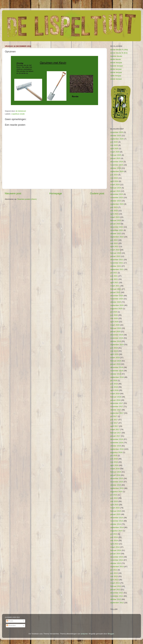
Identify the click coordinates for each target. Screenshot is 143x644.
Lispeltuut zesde (18, 114)
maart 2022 (115, 250)
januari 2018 (115, 400)
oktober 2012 (116, 599)
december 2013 (117, 557)
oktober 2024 (116, 168)
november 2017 (117, 407)
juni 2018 (114, 384)
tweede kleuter (116, 56)
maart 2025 (115, 152)
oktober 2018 (116, 374)
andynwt (84, 634)
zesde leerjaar (116, 79)
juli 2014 (114, 534)
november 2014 (117, 521)
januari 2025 (115, 158)
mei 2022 (114, 243)
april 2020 (114, 322)
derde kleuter (116, 59)
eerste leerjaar (116, 63)
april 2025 (114, 149)
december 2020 (117, 296)
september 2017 (117, 413)
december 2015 (117, 478)
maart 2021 (115, 286)
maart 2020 (115, 325)
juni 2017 (114, 420)
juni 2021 (114, 276)
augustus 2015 (116, 492)
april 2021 (114, 283)
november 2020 (117, 299)
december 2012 (117, 593)
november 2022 (117, 230)
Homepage (56, 193)
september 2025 (117, 139)
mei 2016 (114, 462)
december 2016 (117, 439)
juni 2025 (114, 142)
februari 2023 (116, 220)
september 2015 (117, 488)
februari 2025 (116, 155)
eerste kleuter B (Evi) (119, 53)
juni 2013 (114, 573)
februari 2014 (116, 550)
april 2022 (114, 246)
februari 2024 (116, 188)
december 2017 (117, 403)
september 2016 (117, 449)
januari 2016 (115, 475)
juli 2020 (114, 312)
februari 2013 (116, 586)
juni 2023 (114, 207)
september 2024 (117, 171)
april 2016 (114, 465)
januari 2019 (115, 364)
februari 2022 (116, 253)
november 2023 (117, 197)
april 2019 (114, 354)
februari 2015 (116, 511)
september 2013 (117, 567)
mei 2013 (114, 576)
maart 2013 (115, 583)
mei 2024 (114, 178)
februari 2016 (116, 472)
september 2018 (117, 377)
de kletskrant (21, 111)
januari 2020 (115, 331)
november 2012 (117, 596)
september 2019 (117, 345)
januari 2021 (115, 292)
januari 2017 (115, 436)
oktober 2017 (116, 410)
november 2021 (117, 263)
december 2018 (117, 367)
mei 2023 (114, 211)
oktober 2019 (116, 341)
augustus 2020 (116, 309)
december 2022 (117, 227)
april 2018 (114, 390)
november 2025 (117, 132)
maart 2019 (115, 358)
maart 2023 (115, 217)
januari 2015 (115, 514)
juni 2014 (114, 537)
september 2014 (117, 527)
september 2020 (117, 305)
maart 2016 (115, 469)
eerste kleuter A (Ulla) (119, 50)
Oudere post (97, 193)
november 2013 (117, 560)
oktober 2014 (116, 524)
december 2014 (117, 518)
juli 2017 (114, 416)
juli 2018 (114, 380)
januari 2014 (115, 554)
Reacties (11, 626)
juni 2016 (114, 459)
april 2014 (114, 544)
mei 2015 (114, 501)
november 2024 (117, 165)
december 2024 (117, 162)
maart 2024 (115, 185)
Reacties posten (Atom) (27, 199)
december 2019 (117, 335)
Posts (10, 621)
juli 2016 (114, 456)
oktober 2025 (116, 136)
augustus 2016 (116, 452)
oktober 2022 (116, 234)
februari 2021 (116, 289)
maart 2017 (115, 429)
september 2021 (117, 269)
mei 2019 (114, 351)
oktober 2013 (116, 563)
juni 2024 (114, 175)
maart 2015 (115, 508)
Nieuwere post (13, 193)
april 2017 (114, 426)
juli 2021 (114, 273)
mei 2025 (114, 145)
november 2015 (117, 482)
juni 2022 (114, 240)
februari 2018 (116, 397)
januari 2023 (115, 224)
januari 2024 (115, 191)
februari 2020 (116, 328)
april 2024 (114, 181)
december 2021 (117, 260)
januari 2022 (115, 256)
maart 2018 (115, 394)
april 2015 (114, 505)
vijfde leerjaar (116, 76)
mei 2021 (114, 279)
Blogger (111, 634)
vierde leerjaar (116, 72)
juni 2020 (114, 315)
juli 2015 (114, 495)
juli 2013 (114, 570)
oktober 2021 (116, 266)
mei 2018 (114, 387)
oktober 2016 (116, 446)
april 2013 (114, 580)
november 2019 (117, 338)
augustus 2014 (116, 531)
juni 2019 (114, 348)
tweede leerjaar (117, 66)
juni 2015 (114, 498)
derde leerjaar (116, 69)
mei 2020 (114, 318)
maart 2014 (115, 547)
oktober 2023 (116, 201)
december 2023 (117, 194)
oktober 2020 (116, 302)
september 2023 (117, 204)
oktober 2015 (116, 485)
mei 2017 (114, 423)
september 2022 (117, 237)
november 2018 (117, 371)
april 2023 (114, 214)
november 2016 (117, 443)
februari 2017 (116, 433)
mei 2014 (114, 541)
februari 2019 (116, 361)
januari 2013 (115, 589)
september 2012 (117, 603)
